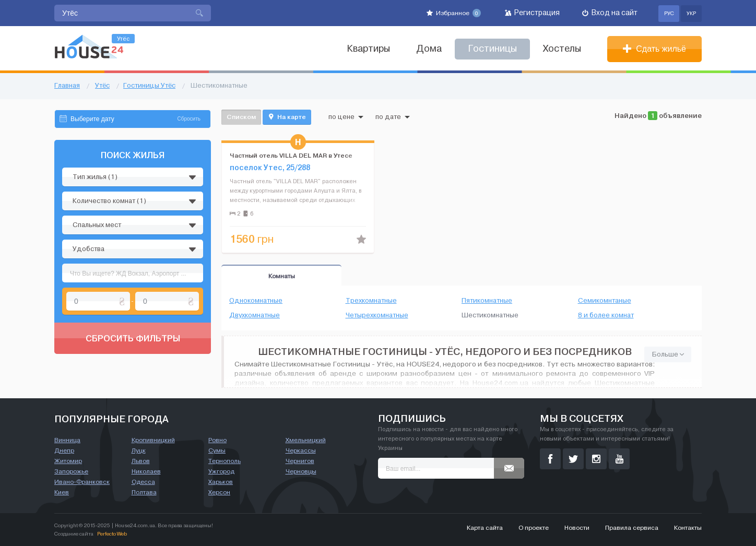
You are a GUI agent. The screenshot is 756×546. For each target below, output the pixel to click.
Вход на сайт (610, 13)
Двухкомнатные (255, 315)
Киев (62, 492)
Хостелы (562, 49)
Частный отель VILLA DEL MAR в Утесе (291, 155)
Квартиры (368, 49)
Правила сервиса (632, 528)
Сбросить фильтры (133, 338)
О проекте (534, 528)
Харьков (221, 482)
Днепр (64, 450)
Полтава (144, 492)
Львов (141, 461)
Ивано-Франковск (82, 482)
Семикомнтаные (605, 301)
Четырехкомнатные (377, 315)
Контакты (688, 528)
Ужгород (221, 471)
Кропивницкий (153, 440)
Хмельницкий (306, 440)
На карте (287, 117)
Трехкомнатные (371, 301)
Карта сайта (485, 528)
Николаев (146, 471)
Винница (67, 440)
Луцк (139, 450)
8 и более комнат (606, 315)
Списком (241, 117)
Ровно (217, 440)
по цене (346, 117)
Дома (429, 49)
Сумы (217, 450)
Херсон (219, 492)
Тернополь (225, 461)
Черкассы (301, 450)
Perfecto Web (112, 534)
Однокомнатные (256, 301)
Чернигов (300, 461)
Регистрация (532, 13)
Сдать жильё (654, 49)
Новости (577, 528)
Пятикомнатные (487, 301)
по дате (393, 117)
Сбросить (189, 119)
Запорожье (71, 471)
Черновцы (301, 471)
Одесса (143, 482)
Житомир (68, 461)
